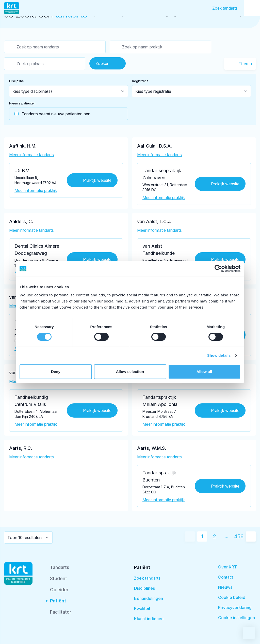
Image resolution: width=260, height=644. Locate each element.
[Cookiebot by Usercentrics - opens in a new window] (218, 269)
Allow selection (130, 372)
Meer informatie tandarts (31, 155)
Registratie (140, 81)
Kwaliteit (142, 609)
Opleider (59, 590)
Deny (56, 372)
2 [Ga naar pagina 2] (214, 536)
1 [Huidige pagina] (202, 536)
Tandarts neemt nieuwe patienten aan (50, 114)
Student (59, 578)
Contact (226, 577)
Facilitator (61, 612)
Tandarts (60, 567)
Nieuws (225, 587)
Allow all (204, 372)
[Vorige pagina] (190, 536)
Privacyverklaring (235, 607)
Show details (219, 355)
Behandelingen (149, 598)
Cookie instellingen (237, 618)
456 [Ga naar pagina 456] (239, 536)
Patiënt (58, 601)
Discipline (17, 81)
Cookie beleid (232, 597)
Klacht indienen (149, 619)
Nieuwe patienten (22, 103)
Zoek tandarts (225, 8)
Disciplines (144, 588)
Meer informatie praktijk (36, 190)
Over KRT (227, 567)
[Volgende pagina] (251, 536)
